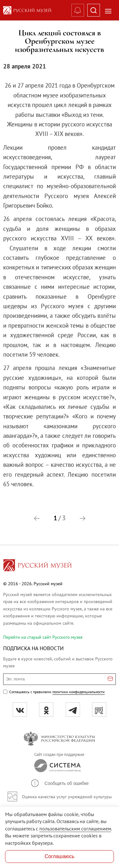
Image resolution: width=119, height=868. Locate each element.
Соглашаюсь (59, 856)
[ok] (46, 710)
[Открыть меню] (108, 11)
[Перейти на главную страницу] (37, 566)
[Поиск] (94, 10)
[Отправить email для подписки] (110, 679)
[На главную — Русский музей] (32, 10)
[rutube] (99, 710)
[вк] (20, 710)
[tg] (73, 710)
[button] (37, 518)
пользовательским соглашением (75, 829)
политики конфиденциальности (79, 692)
